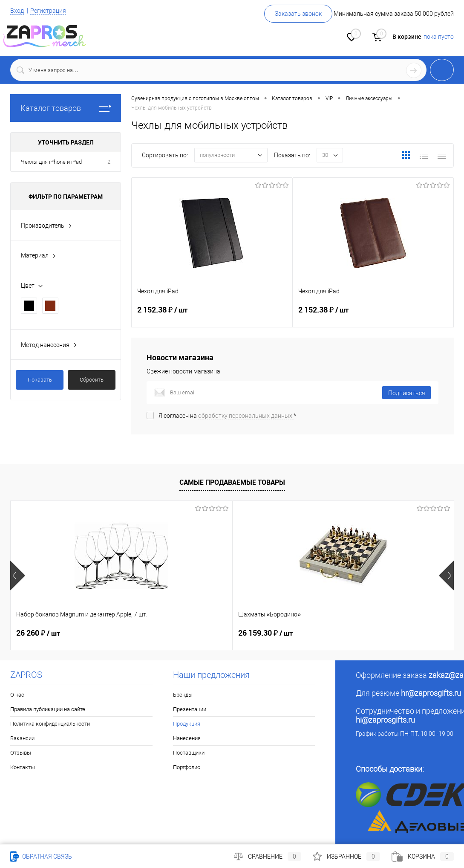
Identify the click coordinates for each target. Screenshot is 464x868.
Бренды (183, 695)
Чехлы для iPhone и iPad (51, 162)
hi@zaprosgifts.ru (385, 720)
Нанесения (187, 738)
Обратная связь (41, 856)
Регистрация (48, 11)
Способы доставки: (390, 769)
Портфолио (187, 767)
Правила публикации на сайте (48, 709)
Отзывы (21, 753)
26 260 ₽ (38, 633)
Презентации (190, 709)
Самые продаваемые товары (232, 482)
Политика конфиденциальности (50, 724)
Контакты (23, 767)
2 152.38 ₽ (212, 315)
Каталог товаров (66, 108)
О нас (17, 695)
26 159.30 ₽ (191, 633)
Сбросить (92, 380)
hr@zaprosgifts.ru (431, 693)
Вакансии (22, 738)
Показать (40, 380)
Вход (17, 11)
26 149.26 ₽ (339, 633)
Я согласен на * (227, 416)
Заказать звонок (298, 14)
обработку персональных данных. (246, 416)
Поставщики (189, 753)
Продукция (187, 724)
